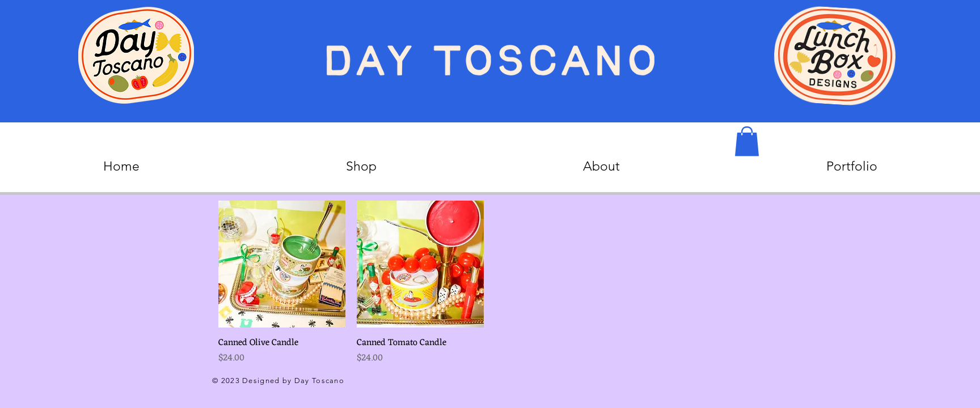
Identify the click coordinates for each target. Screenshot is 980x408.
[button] (747, 141)
